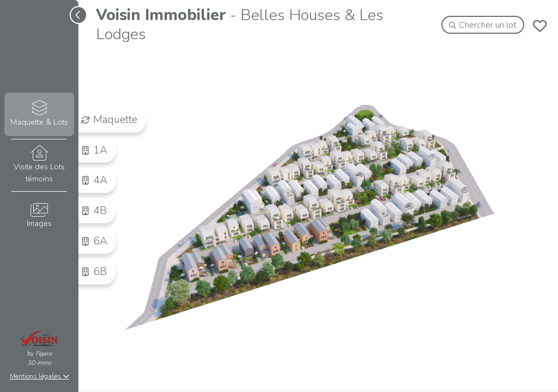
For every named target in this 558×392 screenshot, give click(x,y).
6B (94, 271)
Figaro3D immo (40, 358)
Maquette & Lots (39, 114)
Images (39, 216)
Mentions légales (40, 376)
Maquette (109, 119)
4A (94, 180)
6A (94, 241)
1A (94, 150)
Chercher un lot (483, 25)
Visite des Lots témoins (39, 164)
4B (94, 211)
